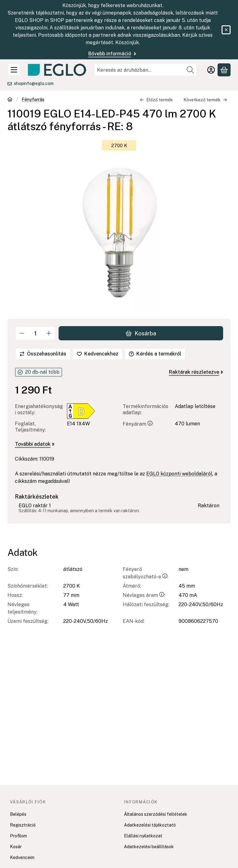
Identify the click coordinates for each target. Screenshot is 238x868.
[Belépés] (211, 70)
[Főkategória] (10, 100)
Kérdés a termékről (155, 354)
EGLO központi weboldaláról (179, 474)
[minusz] (22, 333)
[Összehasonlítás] (43, 354)
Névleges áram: (144, 595)
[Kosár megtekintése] (224, 70)
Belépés (18, 814)
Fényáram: (138, 424)
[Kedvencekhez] (98, 354)
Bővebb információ (113, 54)
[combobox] (145, 70)
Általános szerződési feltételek (156, 814)
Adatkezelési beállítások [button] (149, 847)
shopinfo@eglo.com (34, 83)
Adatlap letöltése (195, 406)
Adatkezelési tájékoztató (150, 825)
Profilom (18, 836)
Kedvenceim (22, 857)
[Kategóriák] (14, 70)
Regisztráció (23, 825)
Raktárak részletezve (196, 372)
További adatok (35, 444)
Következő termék (205, 100)
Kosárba (141, 333)
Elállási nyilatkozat (143, 836)
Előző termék (156, 100)
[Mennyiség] (35, 333)
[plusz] (49, 333)
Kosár (16, 847)
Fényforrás (33, 100)
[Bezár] (226, 30)
